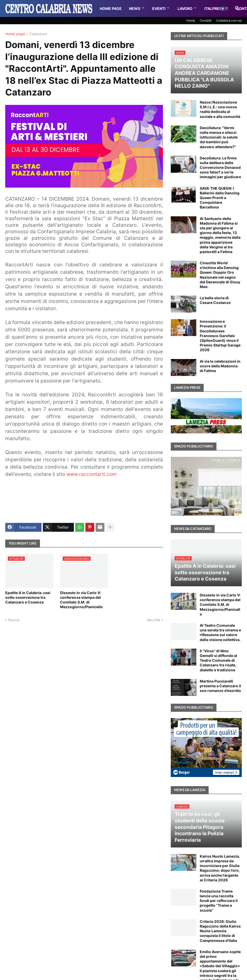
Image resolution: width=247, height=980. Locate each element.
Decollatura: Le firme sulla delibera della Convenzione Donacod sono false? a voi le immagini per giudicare (220, 168)
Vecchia (153, 620)
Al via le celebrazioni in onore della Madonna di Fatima (220, 366)
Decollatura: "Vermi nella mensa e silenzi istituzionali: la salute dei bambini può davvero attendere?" (219, 137)
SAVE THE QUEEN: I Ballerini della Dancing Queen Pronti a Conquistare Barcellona (220, 198)
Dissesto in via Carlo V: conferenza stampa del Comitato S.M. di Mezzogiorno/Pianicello (81, 600)
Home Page (111, 8)
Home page (15, 34)
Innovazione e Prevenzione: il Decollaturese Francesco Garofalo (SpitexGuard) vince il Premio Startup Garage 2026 (220, 336)
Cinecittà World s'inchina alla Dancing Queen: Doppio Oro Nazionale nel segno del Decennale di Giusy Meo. (220, 275)
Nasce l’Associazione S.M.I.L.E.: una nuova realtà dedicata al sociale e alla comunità (220, 109)
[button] (225, 9)
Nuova (14, 620)
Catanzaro (38, 34)
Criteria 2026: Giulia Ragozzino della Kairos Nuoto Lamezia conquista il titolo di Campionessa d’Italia (220, 931)
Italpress (214, 8)
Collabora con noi (229, 20)
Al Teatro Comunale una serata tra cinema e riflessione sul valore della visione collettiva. (220, 632)
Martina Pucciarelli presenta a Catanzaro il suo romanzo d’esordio (220, 686)
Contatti (206, 20)
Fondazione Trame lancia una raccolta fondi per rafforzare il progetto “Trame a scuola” (219, 901)
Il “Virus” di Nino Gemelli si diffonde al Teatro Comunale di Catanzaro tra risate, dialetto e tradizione (218, 660)
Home (191, 20)
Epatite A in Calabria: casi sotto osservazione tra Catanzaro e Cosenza (28, 597)
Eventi (159, 8)
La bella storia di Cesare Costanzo (215, 300)
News (135, 8)
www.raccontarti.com (92, 474)
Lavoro (185, 8)
